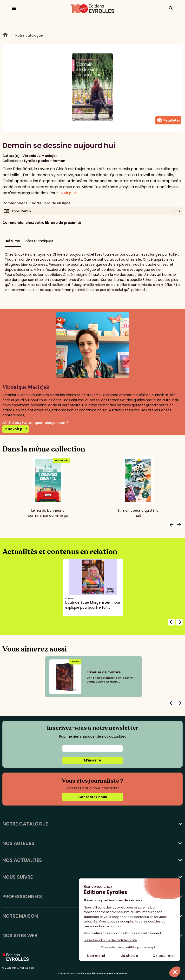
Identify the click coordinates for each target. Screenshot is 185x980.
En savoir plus (16, 429)
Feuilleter (168, 120)
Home (5, 35)
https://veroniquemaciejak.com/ (35, 423)
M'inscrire (92, 760)
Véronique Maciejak (40, 156)
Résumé (13, 241)
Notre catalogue (29, 35)
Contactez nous (93, 797)
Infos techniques (39, 241)
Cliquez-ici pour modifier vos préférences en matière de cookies (93, 974)
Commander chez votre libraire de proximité (42, 223)
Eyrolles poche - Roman (45, 161)
